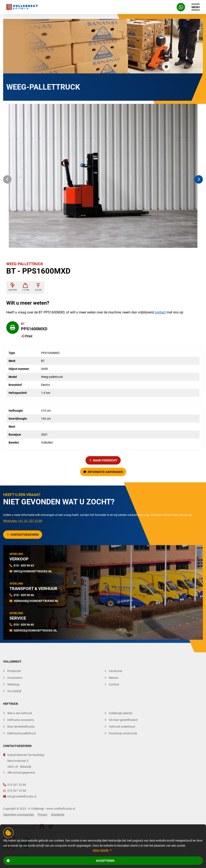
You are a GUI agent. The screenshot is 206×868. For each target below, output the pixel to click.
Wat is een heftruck (20, 713)
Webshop (13, 684)
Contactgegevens (23, 535)
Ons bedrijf (14, 691)
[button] (7, 179)
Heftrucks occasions (21, 720)
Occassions (15, 678)
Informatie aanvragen (103, 472)
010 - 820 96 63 (24, 565)
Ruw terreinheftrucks (21, 727)
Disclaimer (58, 814)
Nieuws (114, 678)
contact (160, 312)
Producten (14, 671)
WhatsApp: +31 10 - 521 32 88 (23, 521)
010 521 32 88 (15, 785)
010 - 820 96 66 (24, 595)
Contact (114, 684)
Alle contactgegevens (21, 773)
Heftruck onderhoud (122, 727)
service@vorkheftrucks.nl (35, 630)
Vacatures (115, 671)
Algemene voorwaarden (19, 814)
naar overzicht (104, 460)
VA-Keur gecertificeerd (123, 720)
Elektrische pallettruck (22, 733)
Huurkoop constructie (123, 733)
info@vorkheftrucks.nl (33, 571)
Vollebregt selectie (120, 713)
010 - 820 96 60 (24, 625)
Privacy (43, 814)
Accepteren (61, 861)
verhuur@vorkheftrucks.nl (36, 601)
